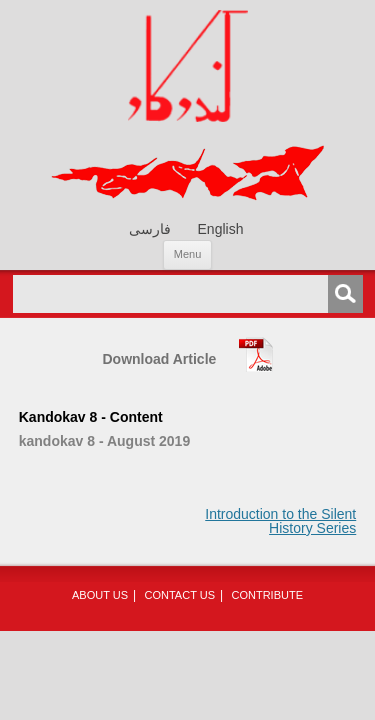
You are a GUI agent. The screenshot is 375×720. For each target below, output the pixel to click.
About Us (100, 595)
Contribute (267, 595)
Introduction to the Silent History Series (280, 521)
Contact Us (180, 595)
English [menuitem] (221, 230)
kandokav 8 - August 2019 (104, 441)
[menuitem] (150, 228)
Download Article (160, 359)
